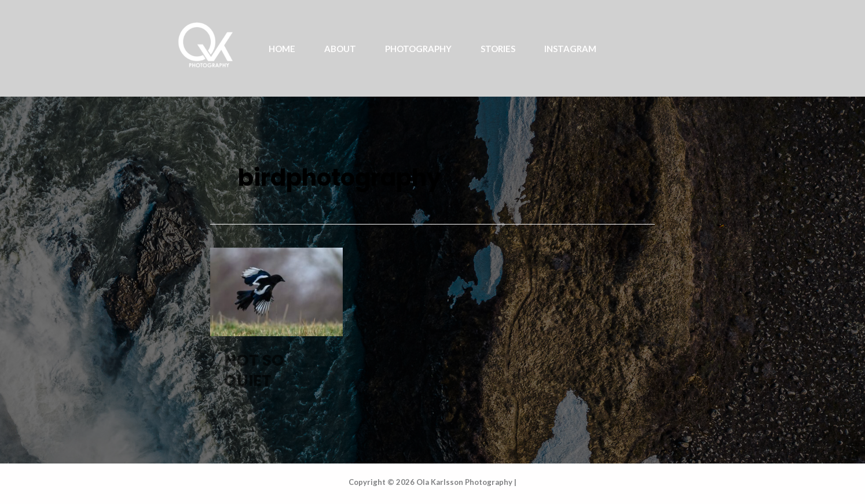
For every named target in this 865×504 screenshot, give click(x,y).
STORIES (498, 49)
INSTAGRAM (570, 49)
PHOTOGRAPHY (418, 49)
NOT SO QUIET (254, 370)
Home (282, 49)
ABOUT (340, 49)
